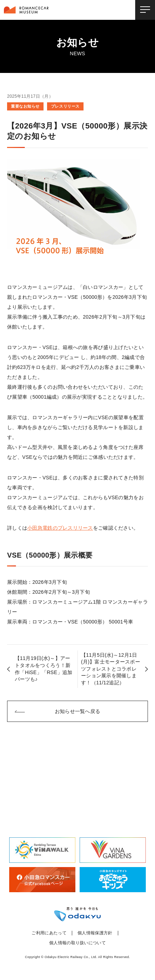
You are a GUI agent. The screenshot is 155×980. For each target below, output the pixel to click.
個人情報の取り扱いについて (77, 943)
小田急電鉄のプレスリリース (60, 528)
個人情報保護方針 (95, 933)
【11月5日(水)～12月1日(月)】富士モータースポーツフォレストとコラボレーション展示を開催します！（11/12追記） (111, 669)
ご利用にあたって (49, 933)
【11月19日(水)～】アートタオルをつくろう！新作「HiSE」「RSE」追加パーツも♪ (44, 669)
